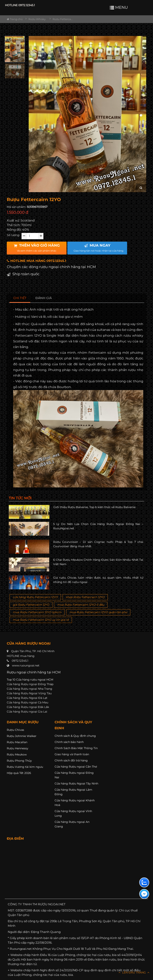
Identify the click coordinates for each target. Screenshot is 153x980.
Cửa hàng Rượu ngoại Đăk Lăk (28, 707)
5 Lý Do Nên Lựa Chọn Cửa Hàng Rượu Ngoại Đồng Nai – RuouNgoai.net (98, 526)
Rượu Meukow (17, 754)
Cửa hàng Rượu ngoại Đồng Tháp (30, 684)
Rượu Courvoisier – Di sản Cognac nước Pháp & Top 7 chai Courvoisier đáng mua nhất (98, 544)
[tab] (20, 298)
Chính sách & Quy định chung (75, 736)
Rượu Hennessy (18, 748)
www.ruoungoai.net (26, 665)
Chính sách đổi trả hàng (71, 760)
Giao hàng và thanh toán (72, 754)
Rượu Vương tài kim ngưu (25, 767)
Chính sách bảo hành (69, 742)
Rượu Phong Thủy (19, 761)
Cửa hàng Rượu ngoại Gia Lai (27, 712)
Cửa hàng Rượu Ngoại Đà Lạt (27, 698)
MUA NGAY (98, 248)
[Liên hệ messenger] (144, 894)
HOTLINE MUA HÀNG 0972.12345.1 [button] (36, 261)
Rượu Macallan (17, 742)
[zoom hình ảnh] (141, 188)
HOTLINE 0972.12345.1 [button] (20, 5)
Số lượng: (13, 235)
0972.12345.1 (20, 661)
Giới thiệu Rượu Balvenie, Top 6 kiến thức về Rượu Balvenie (94, 507)
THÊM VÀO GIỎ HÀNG (37, 248)
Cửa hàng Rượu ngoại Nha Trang (29, 689)
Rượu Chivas (15, 730)
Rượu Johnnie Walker (22, 736)
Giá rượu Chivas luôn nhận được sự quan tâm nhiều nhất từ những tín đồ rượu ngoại (98, 580)
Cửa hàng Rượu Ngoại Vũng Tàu (29, 693)
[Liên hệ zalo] (144, 882)
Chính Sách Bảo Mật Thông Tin (76, 748)
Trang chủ (15, 19)
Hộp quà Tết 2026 (19, 773)
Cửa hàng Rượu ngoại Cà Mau (27, 702)
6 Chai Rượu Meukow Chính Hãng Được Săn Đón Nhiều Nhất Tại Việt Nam (98, 562)
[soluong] (32, 236)
